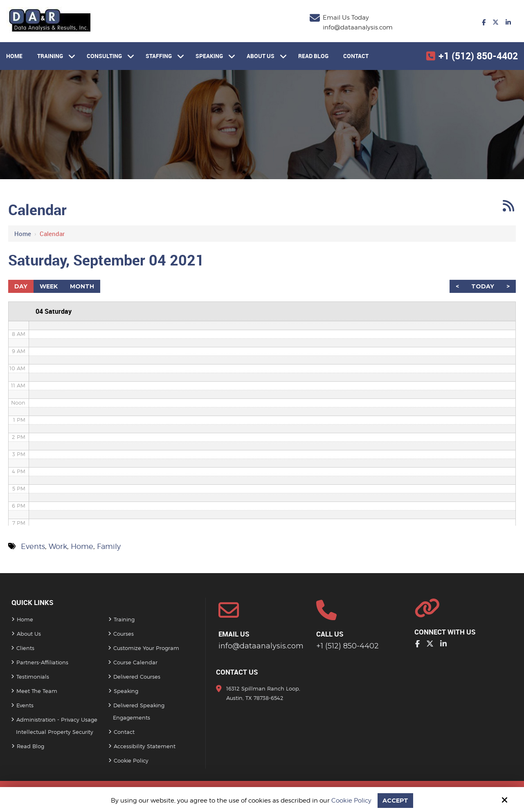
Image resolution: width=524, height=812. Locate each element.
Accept (396, 800)
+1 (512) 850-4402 (478, 56)
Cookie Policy (351, 801)
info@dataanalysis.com (358, 27)
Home (23, 234)
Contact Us (237, 672)
